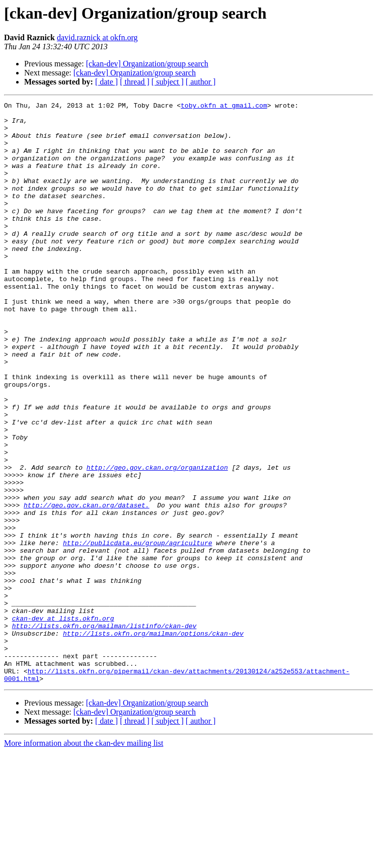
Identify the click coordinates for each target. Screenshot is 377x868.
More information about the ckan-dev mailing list (84, 859)
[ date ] (106, 82)
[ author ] (201, 82)
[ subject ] (168, 82)
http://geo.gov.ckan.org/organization (157, 541)
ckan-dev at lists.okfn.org (63, 722)
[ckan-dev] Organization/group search (147, 64)
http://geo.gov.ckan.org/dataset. (87, 586)
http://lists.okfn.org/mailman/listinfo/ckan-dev (104, 731)
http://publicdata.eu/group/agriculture (137, 632)
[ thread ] (135, 82)
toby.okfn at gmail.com (224, 107)
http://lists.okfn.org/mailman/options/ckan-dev (153, 740)
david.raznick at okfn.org (97, 37)
